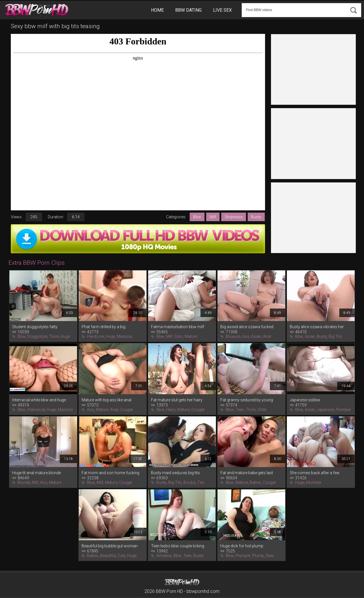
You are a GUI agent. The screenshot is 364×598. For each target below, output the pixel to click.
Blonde (24, 482)
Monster (314, 482)
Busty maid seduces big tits (175, 473)
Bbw (197, 217)
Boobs (190, 482)
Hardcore (96, 336)
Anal (267, 336)
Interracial (36, 410)
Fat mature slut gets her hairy (177, 400)
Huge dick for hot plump (242, 546)
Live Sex (222, 10)
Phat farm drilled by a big (104, 327)
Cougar (126, 410)
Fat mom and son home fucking (110, 473)
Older (262, 410)
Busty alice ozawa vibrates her (317, 327)
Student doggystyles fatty (35, 327)
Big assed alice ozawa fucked (247, 327)
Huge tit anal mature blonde (37, 473)
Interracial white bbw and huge (39, 400)
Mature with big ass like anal (106, 400)
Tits (201, 482)
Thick (54, 336)
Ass (246, 336)
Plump (258, 556)
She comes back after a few (315, 473)
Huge (65, 336)
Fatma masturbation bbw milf (178, 327)
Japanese (325, 410)
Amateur (164, 556)
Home (157, 10)
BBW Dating (188, 10)
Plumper (343, 410)
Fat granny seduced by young (247, 400)
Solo (179, 336)
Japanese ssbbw (305, 400)
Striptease (234, 217)
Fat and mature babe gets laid (247, 473)
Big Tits (335, 336)
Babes (255, 482)
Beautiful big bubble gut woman (110, 546)
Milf (213, 217)
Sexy (270, 556)
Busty (256, 217)
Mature (191, 336)
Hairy (171, 410)
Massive (124, 336)
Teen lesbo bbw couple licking (178, 546)
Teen (240, 410)
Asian (256, 336)
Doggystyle (37, 336)
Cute (121, 556)
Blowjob (233, 336)
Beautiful (108, 556)
